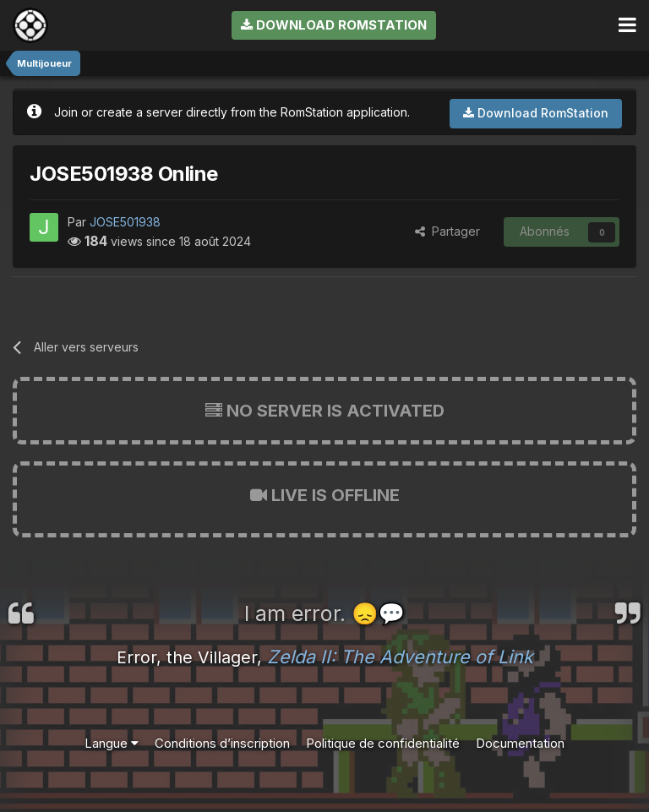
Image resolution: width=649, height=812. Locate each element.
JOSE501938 (125, 222)
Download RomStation (334, 25)
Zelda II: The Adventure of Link (400, 657)
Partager (447, 231)
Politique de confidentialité (383, 743)
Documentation (520, 743)
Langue (112, 743)
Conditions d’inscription (222, 743)
